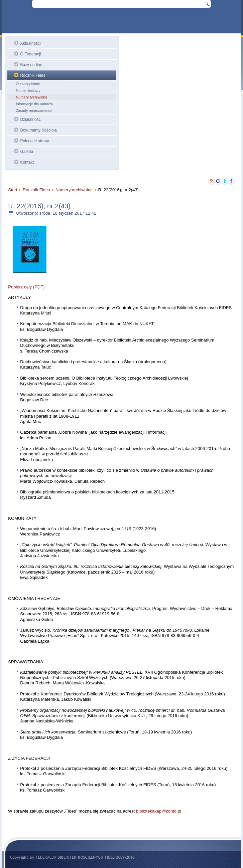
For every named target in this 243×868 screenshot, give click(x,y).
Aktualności (30, 43)
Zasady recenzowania (34, 111)
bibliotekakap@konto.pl (159, 811)
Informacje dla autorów (34, 104)
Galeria (27, 152)
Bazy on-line (31, 65)
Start (13, 190)
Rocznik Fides (33, 75)
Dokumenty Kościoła (38, 130)
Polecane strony (34, 141)
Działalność (30, 120)
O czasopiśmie (28, 84)
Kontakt (27, 162)
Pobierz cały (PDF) (26, 287)
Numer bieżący (28, 90)
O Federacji (30, 54)
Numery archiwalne (31, 97)
